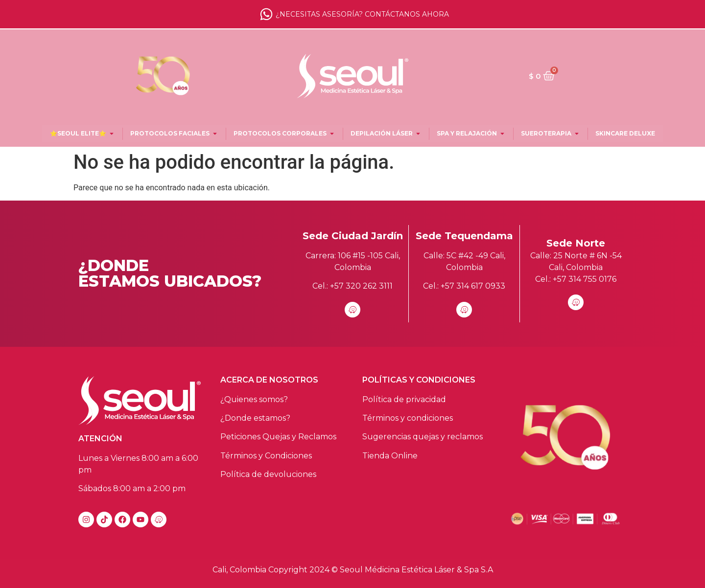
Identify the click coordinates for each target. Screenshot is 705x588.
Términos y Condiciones (266, 456)
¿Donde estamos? (255, 418)
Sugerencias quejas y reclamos (423, 437)
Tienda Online (390, 456)
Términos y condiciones (408, 418)
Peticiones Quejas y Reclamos (278, 437)
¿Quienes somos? (254, 399)
